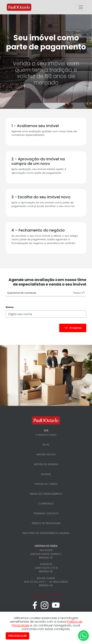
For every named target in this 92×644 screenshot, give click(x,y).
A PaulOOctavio (46, 435)
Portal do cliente (46, 484)
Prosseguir (17, 636)
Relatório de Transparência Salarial (46, 533)
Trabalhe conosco (46, 513)
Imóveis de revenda (46, 464)
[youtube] (56, 607)
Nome (10, 307)
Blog (46, 445)
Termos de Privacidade (46, 523)
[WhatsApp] (83, 636)
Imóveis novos (46, 454)
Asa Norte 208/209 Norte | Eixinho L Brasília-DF (46, 554)
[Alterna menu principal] (81, 7)
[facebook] (35, 607)
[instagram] (45, 607)
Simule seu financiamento (46, 494)
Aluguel (46, 474)
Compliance (46, 504)
